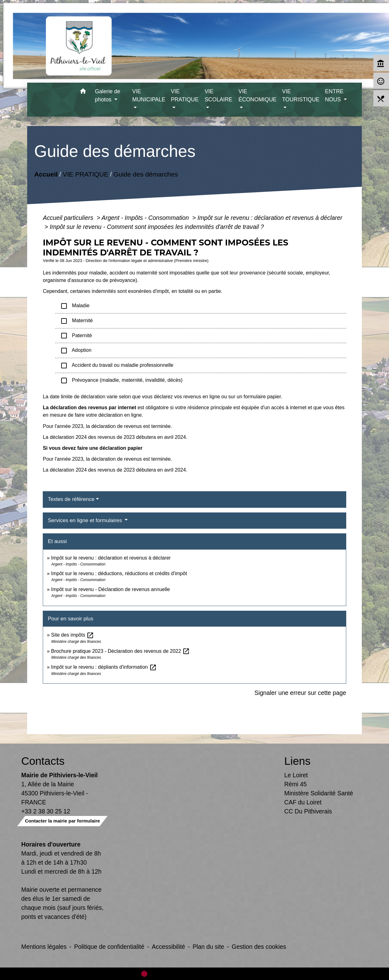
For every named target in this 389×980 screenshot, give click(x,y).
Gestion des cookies (259, 947)
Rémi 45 (296, 784)
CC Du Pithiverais (308, 811)
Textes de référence (71, 499)
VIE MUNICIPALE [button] (149, 95)
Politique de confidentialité (109, 947)
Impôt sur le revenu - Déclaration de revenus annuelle (111, 589)
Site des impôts (73, 635)
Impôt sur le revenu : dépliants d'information (104, 667)
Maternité (76, 321)
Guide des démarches (146, 174)
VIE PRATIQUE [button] (185, 95)
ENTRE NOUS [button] (334, 95)
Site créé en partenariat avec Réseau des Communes (195, 974)
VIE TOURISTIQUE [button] (301, 95)
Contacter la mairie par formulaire (62, 821)
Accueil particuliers (69, 218)
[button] (83, 92)
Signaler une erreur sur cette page (300, 693)
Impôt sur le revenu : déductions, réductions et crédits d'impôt (119, 573)
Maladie (75, 306)
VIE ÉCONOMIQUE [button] (258, 95)
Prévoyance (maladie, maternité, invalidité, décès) (121, 381)
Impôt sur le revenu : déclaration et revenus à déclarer (270, 218)
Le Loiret (296, 775)
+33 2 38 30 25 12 (46, 811)
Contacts (43, 761)
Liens (298, 761)
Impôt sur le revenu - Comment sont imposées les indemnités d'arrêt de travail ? (157, 227)
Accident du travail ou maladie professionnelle (117, 366)
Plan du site (208, 947)
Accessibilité (168, 947)
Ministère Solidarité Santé (319, 793)
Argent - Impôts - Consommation (146, 218)
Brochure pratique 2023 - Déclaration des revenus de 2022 (121, 651)
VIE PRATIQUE (86, 174)
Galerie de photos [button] (108, 95)
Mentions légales (44, 947)
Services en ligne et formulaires (86, 520)
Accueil (46, 174)
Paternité (76, 336)
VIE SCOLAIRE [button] (218, 95)
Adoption (76, 351)
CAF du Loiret (303, 802)
